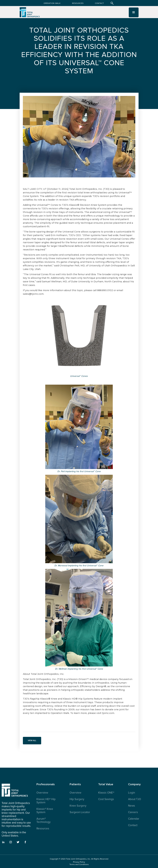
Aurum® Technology (43, 820)
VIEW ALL (32, 741)
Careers (133, 812)
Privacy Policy (79, 862)
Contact (133, 825)
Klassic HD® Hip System (46, 801)
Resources (43, 829)
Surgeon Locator (80, 812)
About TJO (135, 799)
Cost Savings (106, 799)
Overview (42, 793)
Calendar (134, 819)
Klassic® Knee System (45, 811)
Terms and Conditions (79, 864)
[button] (134, 12)
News (132, 806)
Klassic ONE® (106, 793)
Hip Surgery (77, 799)
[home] (30, 14)
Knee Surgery (78, 806)
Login (132, 793)
